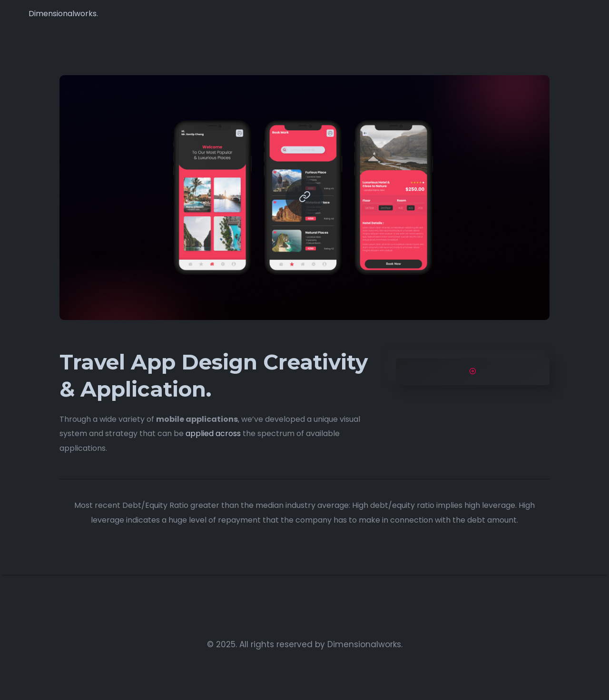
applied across (213, 433)
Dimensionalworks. (63, 14)
